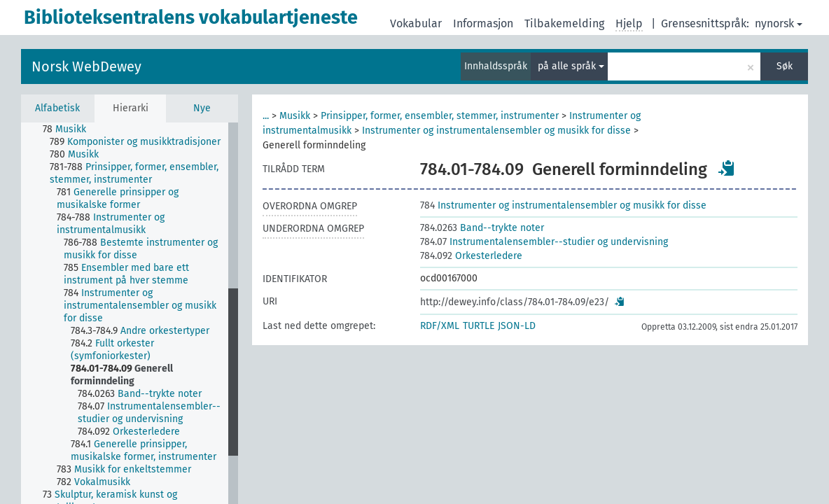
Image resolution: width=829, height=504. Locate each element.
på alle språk (571, 66)
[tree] (130, 313)
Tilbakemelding (564, 23)
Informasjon (483, 23)
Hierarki (131, 108)
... (266, 116)
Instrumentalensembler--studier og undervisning (544, 242)
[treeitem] (70, 129)
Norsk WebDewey (86, 66)
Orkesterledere (471, 256)
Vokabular (416, 23)
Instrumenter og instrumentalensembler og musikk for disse (496, 131)
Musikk (295, 116)
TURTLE (479, 326)
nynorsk (779, 23)
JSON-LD (517, 326)
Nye (202, 108)
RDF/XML (440, 326)
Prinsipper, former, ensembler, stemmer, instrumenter (440, 116)
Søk (785, 66)
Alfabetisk (57, 108)
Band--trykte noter (482, 228)
